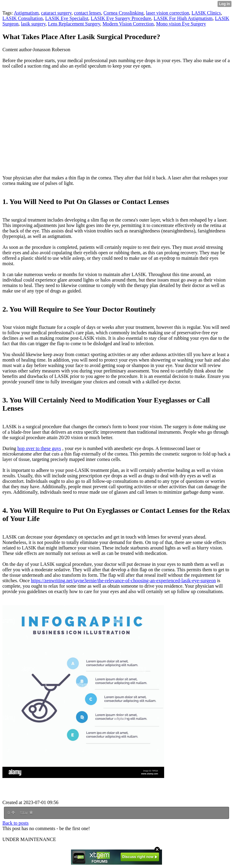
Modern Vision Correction (128, 24)
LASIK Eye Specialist (67, 18)
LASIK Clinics (206, 13)
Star (26, 813)
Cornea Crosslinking (123, 13)
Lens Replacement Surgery (74, 24)
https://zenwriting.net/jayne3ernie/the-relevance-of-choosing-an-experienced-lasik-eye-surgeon (123, 581)
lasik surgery (33, 24)
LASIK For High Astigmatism (183, 18)
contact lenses (88, 13)
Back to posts (15, 823)
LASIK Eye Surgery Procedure (121, 18)
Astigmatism (26, 13)
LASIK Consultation (23, 18)
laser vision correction (167, 13)
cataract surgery (56, 13)
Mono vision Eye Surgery (181, 24)
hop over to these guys (39, 448)
